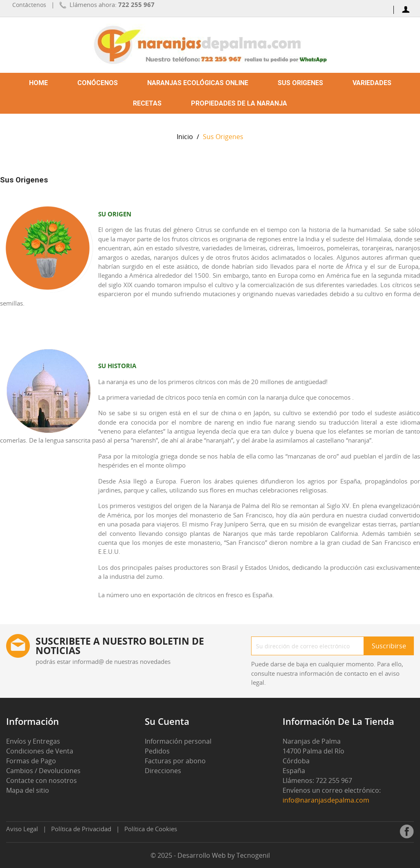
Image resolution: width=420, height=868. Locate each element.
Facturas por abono (175, 761)
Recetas (147, 103)
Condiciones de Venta (40, 751)
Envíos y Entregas (33, 741)
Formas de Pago (31, 761)
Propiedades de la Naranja (239, 103)
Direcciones (163, 771)
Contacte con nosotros (42, 780)
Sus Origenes (300, 83)
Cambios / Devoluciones (43, 771)
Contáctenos (29, 5)
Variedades (372, 83)
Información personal (178, 741)
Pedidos (157, 751)
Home (38, 83)
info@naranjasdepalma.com (327, 800)
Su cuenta (167, 721)
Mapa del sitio (28, 790)
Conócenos (98, 83)
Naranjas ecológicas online (198, 83)
